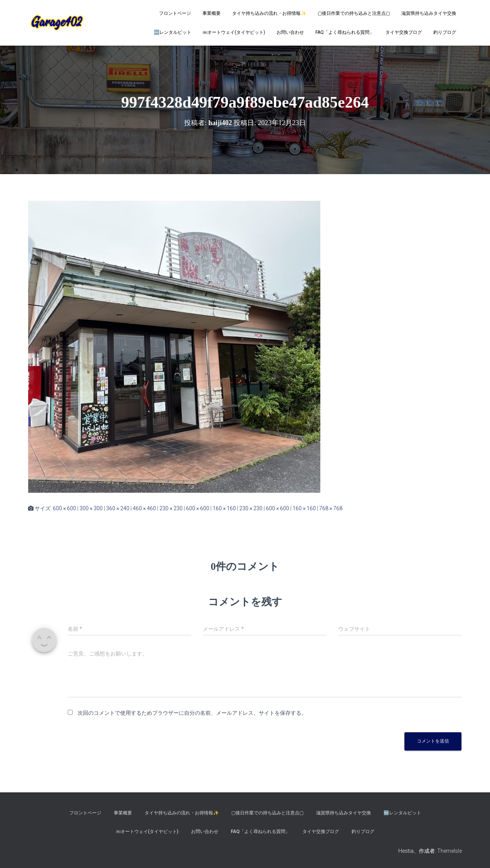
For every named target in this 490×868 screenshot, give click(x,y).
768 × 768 (331, 508)
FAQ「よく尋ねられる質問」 (345, 32)
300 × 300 (91, 508)
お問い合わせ (290, 32)
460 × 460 (144, 508)
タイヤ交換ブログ (404, 32)
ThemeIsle (449, 851)
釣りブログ (445, 32)
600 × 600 (64, 508)
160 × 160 (224, 508)
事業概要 (212, 13)
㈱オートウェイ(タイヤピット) (234, 32)
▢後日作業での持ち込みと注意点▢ (354, 13)
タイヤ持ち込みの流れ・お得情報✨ (269, 13)
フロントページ (175, 13)
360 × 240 (118, 508)
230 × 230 (171, 508)
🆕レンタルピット (173, 32)
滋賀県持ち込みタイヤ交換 (429, 13)
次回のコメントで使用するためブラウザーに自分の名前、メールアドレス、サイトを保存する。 (192, 713)
